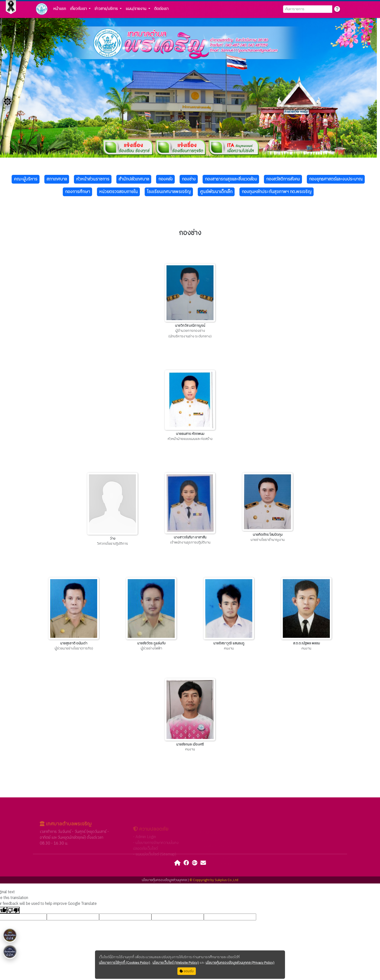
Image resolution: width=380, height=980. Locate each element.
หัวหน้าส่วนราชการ (93, 179)
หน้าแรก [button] (60, 9)
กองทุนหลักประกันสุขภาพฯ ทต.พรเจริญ (277, 192)
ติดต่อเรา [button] (161, 9)
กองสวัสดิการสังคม (283, 179)
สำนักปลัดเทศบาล (134, 179)
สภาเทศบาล (57, 179)
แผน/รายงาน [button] (136, 9)
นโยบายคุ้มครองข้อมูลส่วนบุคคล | (166, 880)
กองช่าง (189, 179)
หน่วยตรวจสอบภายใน (118, 192)
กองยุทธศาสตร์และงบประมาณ (336, 179)
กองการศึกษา (77, 192)
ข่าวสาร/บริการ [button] (107, 9)
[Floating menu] (8, 102)
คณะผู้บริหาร (26, 179)
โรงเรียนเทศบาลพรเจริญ (169, 192)
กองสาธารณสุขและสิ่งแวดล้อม (231, 179)
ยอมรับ (187, 971)
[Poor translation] (13, 910)
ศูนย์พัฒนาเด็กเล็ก (216, 192)
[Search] (308, 9)
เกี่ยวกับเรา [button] (79, 9)
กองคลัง (165, 179)
